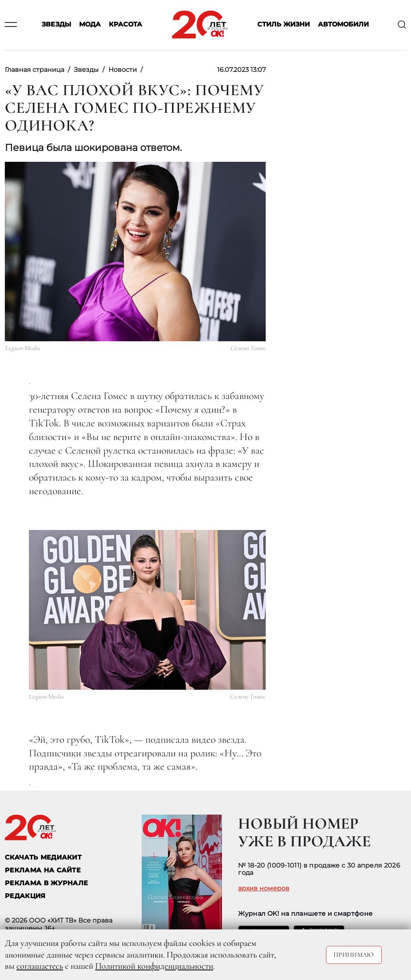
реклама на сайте (43, 870)
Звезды (56, 25)
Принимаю (354, 955)
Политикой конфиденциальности (154, 966)
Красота (125, 25)
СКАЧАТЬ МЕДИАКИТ (43, 857)
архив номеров (264, 888)
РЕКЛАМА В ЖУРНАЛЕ (46, 883)
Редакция (25, 896)
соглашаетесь (40, 966)
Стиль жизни (284, 25)
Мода (90, 25)
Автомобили (343, 25)
